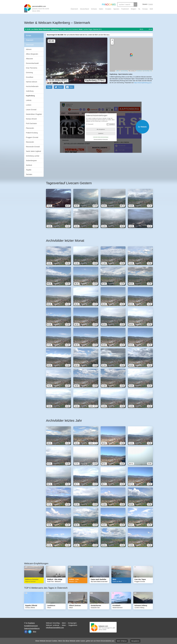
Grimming (29, 73)
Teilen (71, 87)
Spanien (116, 9)
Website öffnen (97, 127)
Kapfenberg (30, 96)
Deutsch (145, 4)
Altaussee (29, 59)
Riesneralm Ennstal (33, 147)
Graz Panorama (32, 68)
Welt (151, 9)
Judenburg (30, 91)
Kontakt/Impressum (31, 626)
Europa (145, 9)
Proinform (31, 623)
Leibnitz (29, 100)
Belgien (134, 9)
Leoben (29, 105)
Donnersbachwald (32, 63)
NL (139, 9)
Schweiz (94, 9)
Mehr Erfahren (122, 641)
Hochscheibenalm (32, 86)
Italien (101, 9)
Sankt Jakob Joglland (33, 151)
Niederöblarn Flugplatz (34, 114)
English (151, 4)
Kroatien (108, 9)
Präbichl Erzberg (32, 133)
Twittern (60, 87)
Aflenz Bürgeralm (32, 54)
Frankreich (125, 9)
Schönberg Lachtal (33, 156)
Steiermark (30, 45)
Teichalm (29, 174)
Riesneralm (30, 142)
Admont (29, 49)
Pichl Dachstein (31, 123)
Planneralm (30, 128)
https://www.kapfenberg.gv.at (143, 83)
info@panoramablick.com (55, 627)
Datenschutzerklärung (32, 628)
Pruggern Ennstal (32, 137)
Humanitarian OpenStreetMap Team (144, 71)
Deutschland (84, 9)
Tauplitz (29, 170)
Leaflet (117, 71)
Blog (35, 631)
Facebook (26, 632)
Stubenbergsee (31, 161)
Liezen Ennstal (31, 110)
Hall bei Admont (31, 82)
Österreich (74, 9)
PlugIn (49, 87)
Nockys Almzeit (31, 119)
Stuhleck (29, 165)
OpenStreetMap (124, 71)
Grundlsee (30, 77)
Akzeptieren (135, 641)
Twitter (30, 632)
